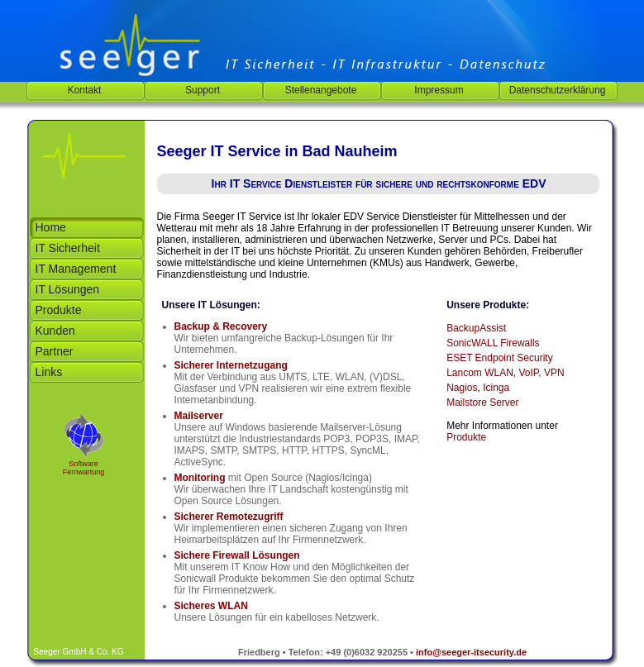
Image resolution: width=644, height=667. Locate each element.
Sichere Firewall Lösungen (237, 555)
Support (203, 90)
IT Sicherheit (68, 248)
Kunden (55, 331)
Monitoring (200, 478)
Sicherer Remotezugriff (229, 517)
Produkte (59, 310)
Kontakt (85, 90)
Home (51, 227)
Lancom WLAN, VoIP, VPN (506, 373)
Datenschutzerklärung (558, 90)
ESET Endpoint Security (500, 358)
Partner (55, 351)
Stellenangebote (321, 90)
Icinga (496, 388)
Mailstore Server (482, 403)
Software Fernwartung (84, 468)
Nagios (462, 388)
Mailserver (199, 416)
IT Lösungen (68, 289)
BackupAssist (476, 328)
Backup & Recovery (221, 326)
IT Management (76, 269)
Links (49, 372)
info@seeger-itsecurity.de (471, 652)
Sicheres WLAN (211, 606)
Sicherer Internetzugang (231, 365)
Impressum (439, 90)
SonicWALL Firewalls (493, 343)
